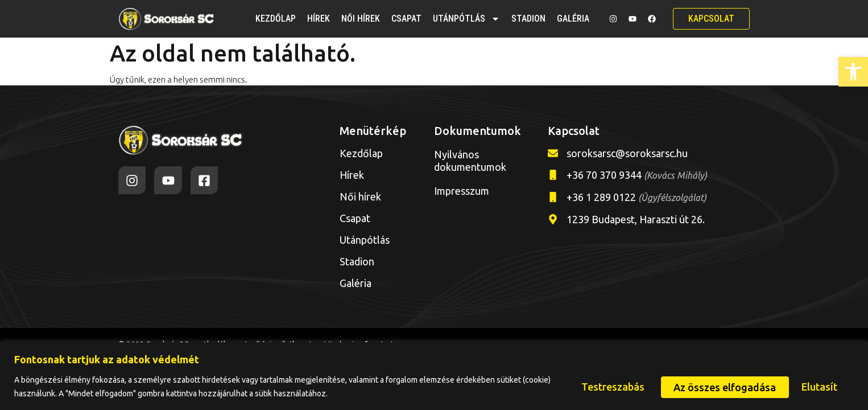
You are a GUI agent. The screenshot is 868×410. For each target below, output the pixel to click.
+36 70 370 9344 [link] (637, 175)
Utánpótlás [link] (466, 19)
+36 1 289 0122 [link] (636, 197)
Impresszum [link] (462, 191)
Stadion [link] (528, 19)
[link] (853, 72)
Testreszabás (601, 387)
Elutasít (685, 387)
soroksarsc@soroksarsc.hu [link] (627, 153)
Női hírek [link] (361, 19)
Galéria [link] (573, 19)
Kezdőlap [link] (276, 19)
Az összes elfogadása (788, 387)
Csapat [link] (406, 19)
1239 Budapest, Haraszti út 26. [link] (636, 219)
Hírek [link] (319, 19)
